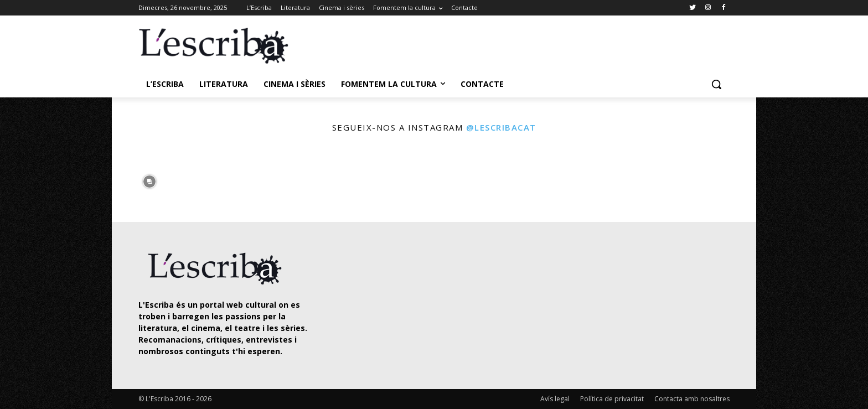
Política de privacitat (612, 399)
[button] (716, 84)
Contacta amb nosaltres (692, 399)
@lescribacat (501, 127)
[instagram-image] (150, 179)
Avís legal (555, 399)
